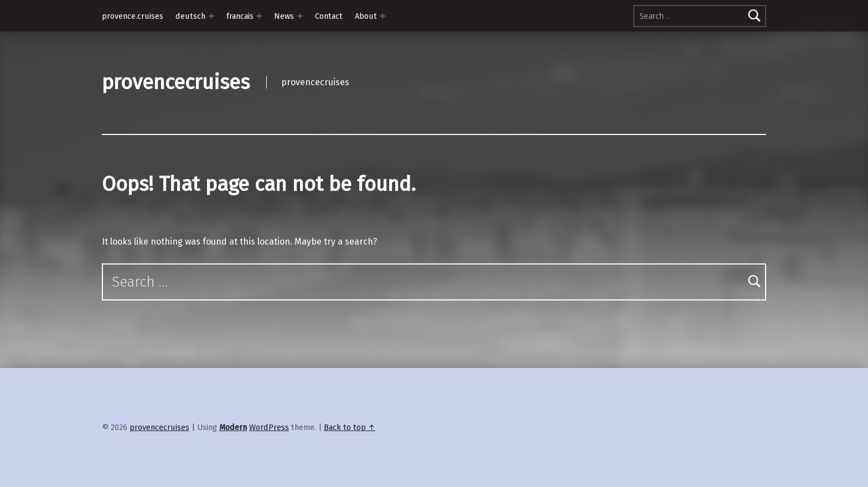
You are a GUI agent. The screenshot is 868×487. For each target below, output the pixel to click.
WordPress (269, 427)
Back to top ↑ (350, 427)
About (366, 16)
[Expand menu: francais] (259, 16)
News (284, 16)
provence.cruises (133, 16)
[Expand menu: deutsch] (211, 16)
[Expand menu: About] (383, 16)
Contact (329, 16)
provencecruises (176, 82)
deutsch (190, 16)
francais (240, 16)
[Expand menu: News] (300, 16)
